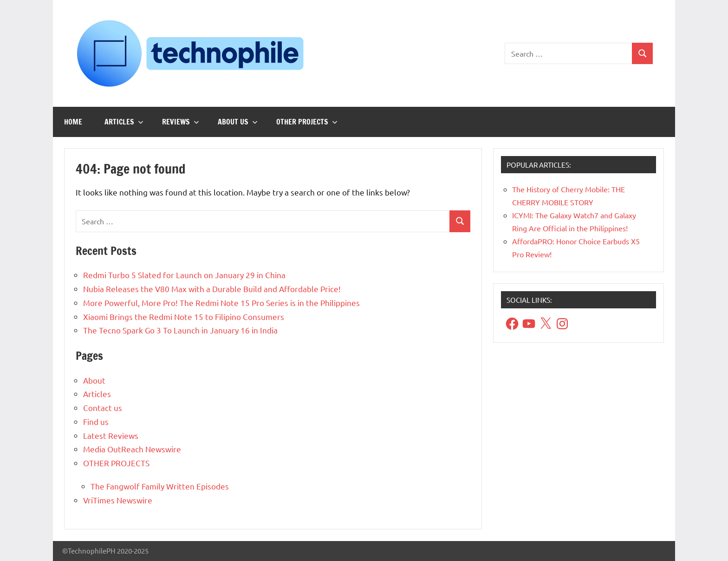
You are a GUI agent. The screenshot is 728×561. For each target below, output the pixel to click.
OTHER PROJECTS (307, 122)
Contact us (103, 408)
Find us (96, 421)
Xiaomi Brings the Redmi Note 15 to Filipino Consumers (184, 316)
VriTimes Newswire (118, 500)
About (94, 380)
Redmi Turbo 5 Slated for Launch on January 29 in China (184, 275)
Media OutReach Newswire (132, 449)
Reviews (181, 122)
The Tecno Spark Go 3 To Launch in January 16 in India (180, 330)
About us (238, 122)
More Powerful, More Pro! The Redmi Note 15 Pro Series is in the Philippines (221, 303)
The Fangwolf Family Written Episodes (160, 486)
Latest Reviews (111, 435)
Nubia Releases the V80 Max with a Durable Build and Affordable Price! (212, 289)
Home (73, 122)
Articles (124, 122)
